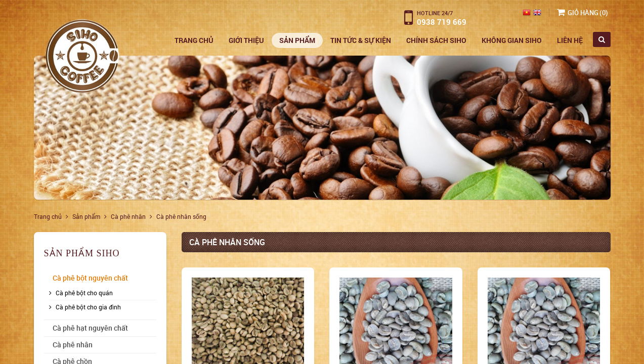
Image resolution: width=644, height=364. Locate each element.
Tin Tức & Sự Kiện (361, 40)
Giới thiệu (246, 40)
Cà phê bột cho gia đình (88, 307)
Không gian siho (512, 40)
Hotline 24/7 (435, 13)
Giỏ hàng (583, 13)
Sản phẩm (297, 40)
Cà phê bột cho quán (84, 293)
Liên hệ (570, 40)
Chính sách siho (436, 40)
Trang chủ (194, 40)
